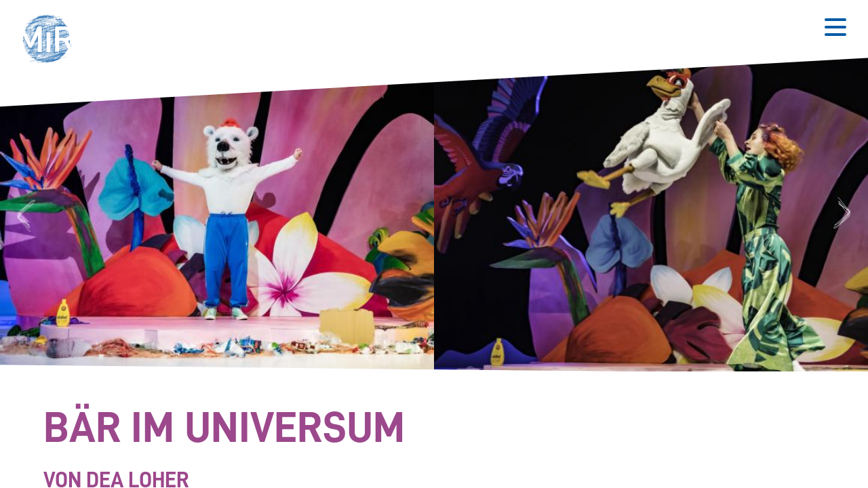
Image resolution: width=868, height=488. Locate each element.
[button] (52, 41)
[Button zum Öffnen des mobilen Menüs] (835, 27)
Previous (24, 215)
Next (844, 215)
